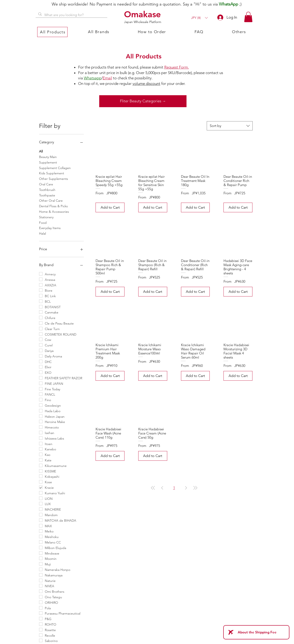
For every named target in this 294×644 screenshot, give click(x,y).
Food (43, 222)
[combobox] (230, 126)
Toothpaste (47, 195)
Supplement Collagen (55, 168)
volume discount (146, 83)
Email (107, 78)
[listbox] (199, 18)
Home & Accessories (54, 211)
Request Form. (177, 67)
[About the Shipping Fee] (256, 632)
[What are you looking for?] (71, 15)
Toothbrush (47, 190)
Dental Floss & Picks (53, 206)
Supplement (48, 162)
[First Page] (153, 488)
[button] (199, 18)
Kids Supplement (52, 173)
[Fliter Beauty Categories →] (143, 101)
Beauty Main (48, 157)
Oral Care (46, 184)
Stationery (46, 217)
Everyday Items (50, 228)
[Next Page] (186, 488)
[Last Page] (195, 488)
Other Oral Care (51, 200)
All (41, 151)
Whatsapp (93, 78)
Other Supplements (54, 178)
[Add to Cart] (110, 207)
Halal (42, 233)
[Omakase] (143, 14)
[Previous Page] (162, 488)
